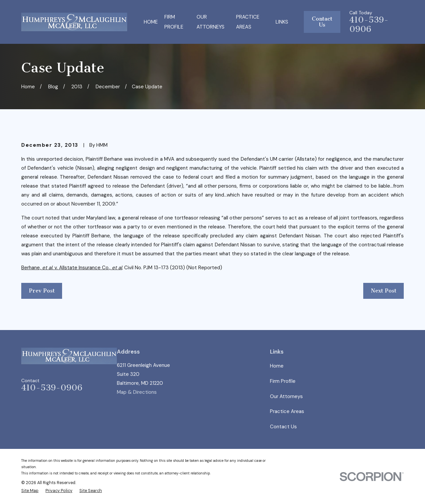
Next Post (384, 291)
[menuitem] (30, 491)
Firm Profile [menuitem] (174, 22)
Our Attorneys (286, 396)
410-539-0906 (369, 25)
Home (277, 366)
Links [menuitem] (282, 22)
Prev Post (42, 291)
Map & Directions (137, 392)
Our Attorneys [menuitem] (211, 22)
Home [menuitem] (151, 22)
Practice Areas (287, 411)
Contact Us (322, 22)
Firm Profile (283, 381)
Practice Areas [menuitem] (248, 22)
